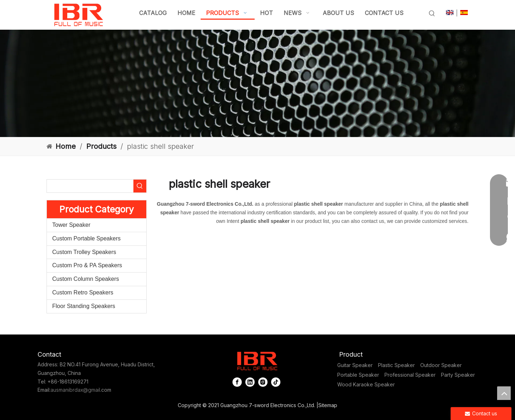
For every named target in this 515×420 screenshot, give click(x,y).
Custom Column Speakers (86, 279)
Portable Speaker (358, 375)
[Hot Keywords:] (432, 14)
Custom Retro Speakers (83, 292)
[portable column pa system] (257, 83)
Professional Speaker (410, 375)
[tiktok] (276, 382)
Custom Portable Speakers (86, 238)
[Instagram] (263, 382)
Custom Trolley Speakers (84, 252)
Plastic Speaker (396, 365)
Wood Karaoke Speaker (366, 384)
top (504, 393)
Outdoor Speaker (441, 365)
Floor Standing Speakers (84, 306)
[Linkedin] (250, 382)
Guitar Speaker (355, 365)
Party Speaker (458, 375)
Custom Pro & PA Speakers (87, 265)
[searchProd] (90, 186)
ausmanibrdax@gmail (75, 390)
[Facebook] (237, 382)
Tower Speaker (71, 225)
